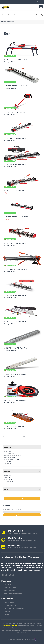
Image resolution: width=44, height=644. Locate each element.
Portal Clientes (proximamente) (13, 594)
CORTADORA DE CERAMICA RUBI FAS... (16, 138)
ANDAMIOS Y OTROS (11, 460)
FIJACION (8, 451)
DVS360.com (26, 640)
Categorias (8, 447)
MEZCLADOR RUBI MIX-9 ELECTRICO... (16, 112)
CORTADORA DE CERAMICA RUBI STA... (16, 243)
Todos (36, 15)
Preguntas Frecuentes (10, 605)
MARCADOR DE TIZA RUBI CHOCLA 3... (16, 400)
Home (3, 22)
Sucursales (7, 612)
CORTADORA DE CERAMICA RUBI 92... (16, 296)
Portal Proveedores (9, 591)
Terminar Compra (22, 515)
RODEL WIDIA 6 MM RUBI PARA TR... (15, 348)
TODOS (8, 476)
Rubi (14, 22)
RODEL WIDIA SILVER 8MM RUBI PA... (15, 374)
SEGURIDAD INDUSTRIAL (13, 456)
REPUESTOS (9, 482)
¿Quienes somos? (9, 602)
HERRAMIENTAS (10, 458)
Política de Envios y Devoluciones (14, 608)
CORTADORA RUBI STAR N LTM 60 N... (16, 269)
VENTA (8, 478)
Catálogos (7, 471)
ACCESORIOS (9, 453)
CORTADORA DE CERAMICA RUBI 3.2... (16, 322)
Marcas (9, 22)
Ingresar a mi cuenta (10, 587)
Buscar (6, 489)
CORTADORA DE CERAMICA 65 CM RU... (16, 217)
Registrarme (7, 584)
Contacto (6, 615)
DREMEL (8, 464)
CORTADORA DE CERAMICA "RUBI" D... (16, 60)
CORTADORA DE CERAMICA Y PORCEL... (16, 86)
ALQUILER (8, 480)
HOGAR (7, 462)
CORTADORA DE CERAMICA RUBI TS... (16, 427)
